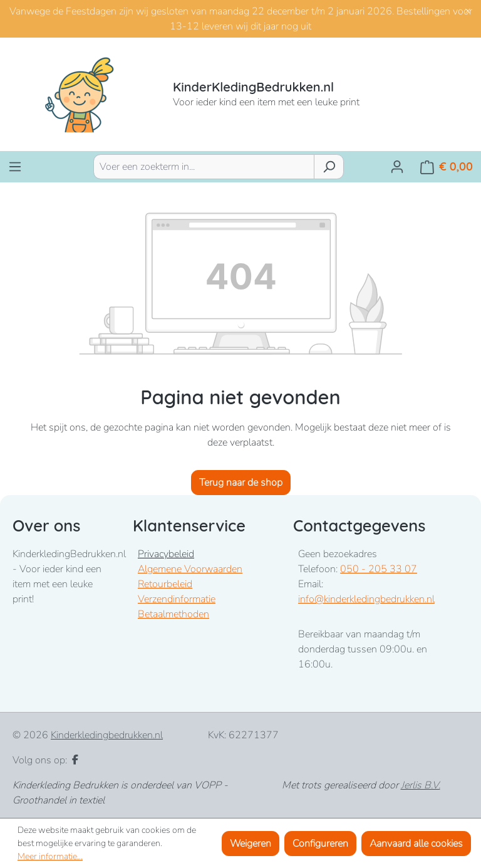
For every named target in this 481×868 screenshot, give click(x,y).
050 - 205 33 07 (379, 569)
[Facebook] (75, 760)
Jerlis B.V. (421, 785)
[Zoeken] (329, 167)
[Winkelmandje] (447, 167)
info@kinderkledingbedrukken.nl (366, 599)
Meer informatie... (50, 856)
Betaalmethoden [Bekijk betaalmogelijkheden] (173, 614)
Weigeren (251, 844)
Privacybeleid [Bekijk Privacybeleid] (166, 554)
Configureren (320, 844)
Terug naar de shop (241, 483)
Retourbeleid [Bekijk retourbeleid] (165, 584)
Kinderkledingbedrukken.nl (107, 735)
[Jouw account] (397, 167)
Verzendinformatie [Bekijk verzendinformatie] (177, 599)
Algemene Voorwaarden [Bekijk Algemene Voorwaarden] (190, 569)
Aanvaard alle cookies (416, 844)
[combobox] (204, 167)
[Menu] (15, 167)
